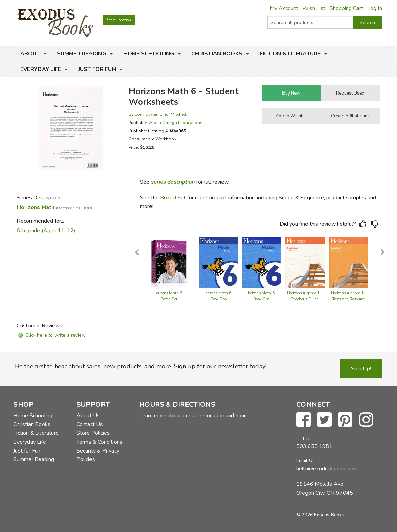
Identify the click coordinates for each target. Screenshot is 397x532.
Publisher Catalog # (158, 131)
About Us (88, 416)
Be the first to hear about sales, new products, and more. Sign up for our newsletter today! (141, 366)
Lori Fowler (146, 114)
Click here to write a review (56, 335)
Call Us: (304, 439)
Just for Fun (97, 69)
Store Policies (93, 433)
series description (173, 182)
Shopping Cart (346, 8)
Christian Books (217, 54)
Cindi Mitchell (173, 114)
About (30, 54)
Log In (375, 8)
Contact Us (90, 424)
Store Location (119, 20)
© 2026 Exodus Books (320, 515)
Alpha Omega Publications (176, 122)
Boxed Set (173, 198)
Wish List (314, 8)
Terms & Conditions (99, 442)
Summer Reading (82, 54)
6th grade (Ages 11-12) (46, 231)
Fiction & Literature (290, 54)
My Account (284, 8)
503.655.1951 (314, 446)
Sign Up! (361, 369)
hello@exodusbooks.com (326, 469)
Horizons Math (54, 207)
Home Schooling (149, 54)
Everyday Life (41, 69)
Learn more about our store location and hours (194, 416)
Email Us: (306, 461)
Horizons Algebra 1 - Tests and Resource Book (349, 299)
